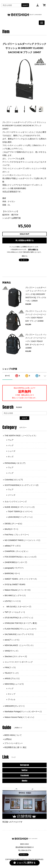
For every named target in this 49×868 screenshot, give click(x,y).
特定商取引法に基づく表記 (15, 747)
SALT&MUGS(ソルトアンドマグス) (19, 634)
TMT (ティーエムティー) (15, 612)
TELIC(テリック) (12, 673)
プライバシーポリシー (14, 743)
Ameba (25, 781)
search (25, 5)
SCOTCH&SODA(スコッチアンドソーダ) (21, 485)
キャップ (12, 694)
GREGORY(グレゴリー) (15, 706)
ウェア (11, 440)
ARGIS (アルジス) (12, 678)
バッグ (11, 445)
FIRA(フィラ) (10, 667)
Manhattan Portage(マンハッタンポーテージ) (23, 712)
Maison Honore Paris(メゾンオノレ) (19, 717)
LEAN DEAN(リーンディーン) (20, 517)
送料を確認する (33, 249)
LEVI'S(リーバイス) (13, 601)
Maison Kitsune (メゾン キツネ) (18, 590)
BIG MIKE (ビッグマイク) (15, 595)
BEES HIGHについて (13, 735)
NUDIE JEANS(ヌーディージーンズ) (20, 507)
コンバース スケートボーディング (19, 662)
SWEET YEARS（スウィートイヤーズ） (21, 579)
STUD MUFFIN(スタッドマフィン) (19, 618)
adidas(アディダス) (13, 546)
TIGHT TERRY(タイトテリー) (20, 512)
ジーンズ (12, 495)
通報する (25, 256)
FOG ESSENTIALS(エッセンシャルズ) (21, 557)
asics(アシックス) (12, 640)
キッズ (11, 457)
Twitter (24, 770)
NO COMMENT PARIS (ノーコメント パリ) (22, 540)
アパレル (12, 699)
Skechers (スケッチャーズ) (16, 656)
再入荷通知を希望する (25, 240)
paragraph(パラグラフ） (15, 568)
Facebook (25, 775)
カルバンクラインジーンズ (16, 502)
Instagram (24, 765)
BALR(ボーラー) (11, 529)
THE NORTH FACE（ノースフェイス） (21, 436)
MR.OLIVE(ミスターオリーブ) (18, 607)
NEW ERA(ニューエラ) (14, 684)
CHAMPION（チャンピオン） (17, 551)
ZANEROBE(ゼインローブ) (16, 562)
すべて (7, 376)
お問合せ (8, 739)
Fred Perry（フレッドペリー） (17, 535)
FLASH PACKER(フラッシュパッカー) (20, 629)
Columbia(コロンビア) (14, 480)
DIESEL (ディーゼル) (13, 524)
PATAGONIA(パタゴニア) (15, 463)
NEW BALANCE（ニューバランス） (20, 645)
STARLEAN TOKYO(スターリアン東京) (21, 623)
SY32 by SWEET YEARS (15, 584)
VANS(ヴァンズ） (12, 651)
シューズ (12, 451)
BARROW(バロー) (12, 573)
